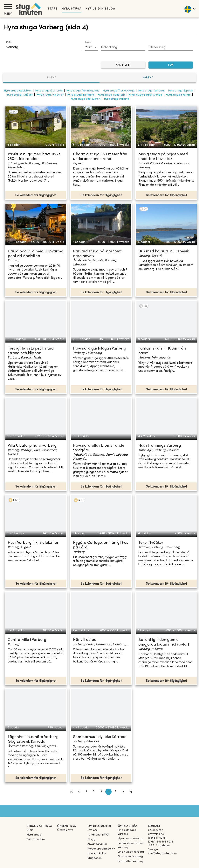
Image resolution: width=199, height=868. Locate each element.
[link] (131, 834)
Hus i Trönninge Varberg (160, 446)
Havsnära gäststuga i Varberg (100, 349)
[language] (190, 9)
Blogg (91, 839)
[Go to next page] (123, 792)
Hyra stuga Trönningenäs (83, 91)
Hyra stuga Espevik (181, 91)
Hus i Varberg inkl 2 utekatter (33, 543)
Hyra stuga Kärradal (151, 91)
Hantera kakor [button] (97, 854)
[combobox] (41, 47)
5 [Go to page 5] (116, 792)
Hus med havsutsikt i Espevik (164, 252)
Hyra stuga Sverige (178, 95)
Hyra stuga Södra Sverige (145, 95)
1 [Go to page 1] (86, 792)
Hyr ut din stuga (100, 9)
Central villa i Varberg (27, 640)
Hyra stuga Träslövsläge (119, 91)
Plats (9, 42)
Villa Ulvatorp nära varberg (32, 446)
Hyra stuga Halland (117, 99)
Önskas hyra (65, 830)
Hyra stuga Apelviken (18, 91)
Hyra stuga (72, 9)
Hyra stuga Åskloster (50, 95)
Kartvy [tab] (148, 78)
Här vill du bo (85, 640)
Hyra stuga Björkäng (81, 95)
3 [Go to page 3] (101, 792)
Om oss (93, 830)
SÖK (171, 65)
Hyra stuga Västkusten (86, 99)
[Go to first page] (72, 792)
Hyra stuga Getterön (49, 91)
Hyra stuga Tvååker (20, 95)
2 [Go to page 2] (94, 792)
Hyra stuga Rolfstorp (111, 95)
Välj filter (123, 65)
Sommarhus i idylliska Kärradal (100, 737)
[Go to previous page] (79, 792)
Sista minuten (36, 839)
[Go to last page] (131, 792)
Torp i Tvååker (151, 543)
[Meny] (8, 7)
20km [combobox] (89, 47)
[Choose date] (123, 47)
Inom (88, 42)
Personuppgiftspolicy (101, 849)
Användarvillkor (97, 844)
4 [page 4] (108, 792)
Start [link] (53, 9)
